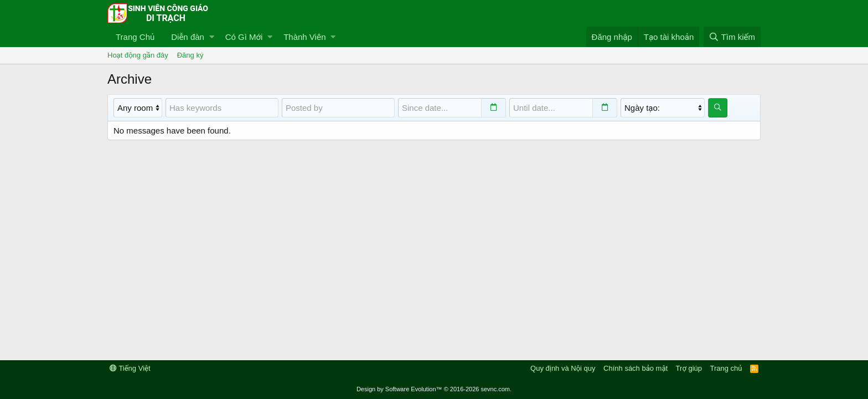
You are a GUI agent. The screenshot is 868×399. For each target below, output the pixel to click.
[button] (212, 37)
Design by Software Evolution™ (434, 389)
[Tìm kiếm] (732, 37)
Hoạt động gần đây (138, 55)
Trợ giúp (689, 368)
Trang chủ (726, 368)
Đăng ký (190, 55)
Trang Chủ (135, 37)
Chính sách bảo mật (635, 368)
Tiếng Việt (130, 368)
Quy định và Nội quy (563, 368)
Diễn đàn (188, 37)
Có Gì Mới (244, 37)
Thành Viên (304, 37)
